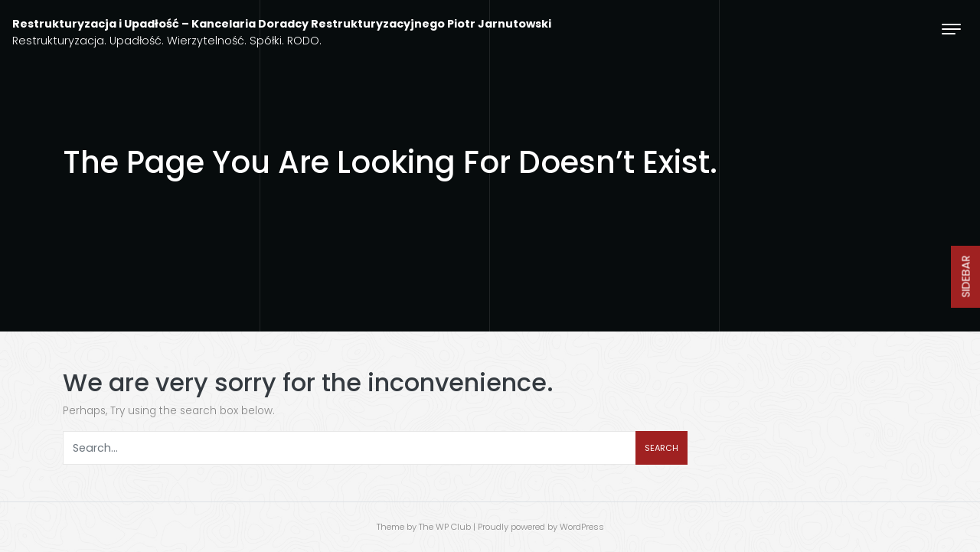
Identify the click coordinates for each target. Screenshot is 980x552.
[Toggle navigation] (951, 29)
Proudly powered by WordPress (541, 527)
